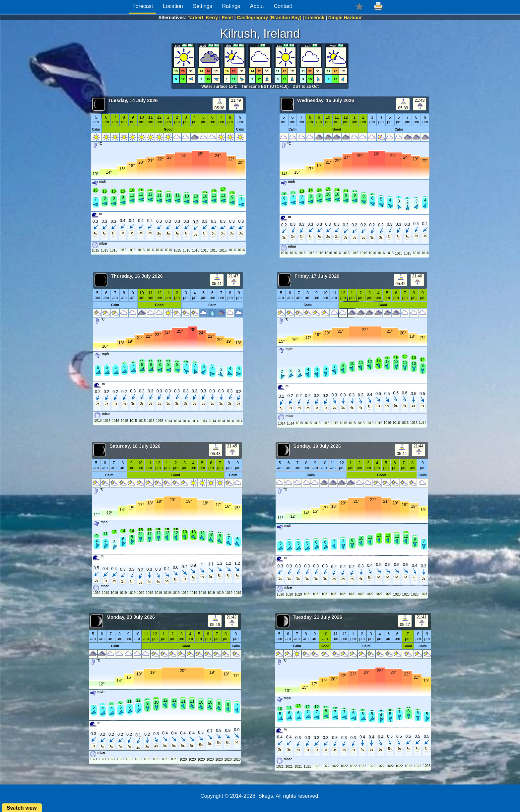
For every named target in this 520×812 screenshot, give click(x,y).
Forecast (143, 6)
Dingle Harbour (345, 18)
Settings (203, 6)
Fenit (227, 18)
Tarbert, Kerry (203, 18)
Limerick (315, 18)
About (257, 6)
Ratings (231, 6)
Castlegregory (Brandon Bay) (269, 18)
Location (173, 6)
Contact (283, 6)
